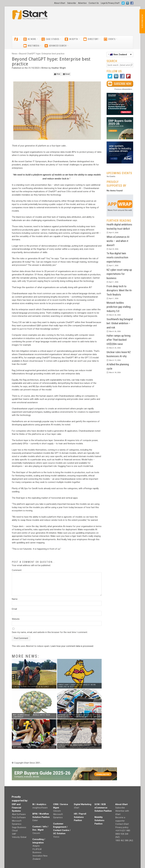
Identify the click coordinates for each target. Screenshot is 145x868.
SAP (14, 834)
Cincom (36, 833)
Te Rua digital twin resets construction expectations (117, 257)
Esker (35, 820)
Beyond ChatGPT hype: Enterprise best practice (42, 54)
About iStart (60, 3)
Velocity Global (19, 837)
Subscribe (72, 3)
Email (66, 74)
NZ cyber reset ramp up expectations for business (119, 274)
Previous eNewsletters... (124, 89)
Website (16, 619)
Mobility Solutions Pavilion (99, 820)
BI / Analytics (39, 804)
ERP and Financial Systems (17, 808)
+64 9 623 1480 (123, 831)
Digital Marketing (83, 804)
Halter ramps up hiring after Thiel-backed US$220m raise (118, 340)
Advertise (82, 3)
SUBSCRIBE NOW (142, 21)
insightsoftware (40, 808)
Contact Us (94, 3)
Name (15, 599)
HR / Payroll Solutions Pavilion (80, 817)
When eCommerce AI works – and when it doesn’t (118, 241)
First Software (19, 817)
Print (57, 74)
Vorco (56, 837)
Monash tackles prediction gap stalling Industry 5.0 (119, 307)
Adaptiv (36, 846)
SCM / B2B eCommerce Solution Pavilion (103, 808)
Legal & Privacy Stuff (110, 3)
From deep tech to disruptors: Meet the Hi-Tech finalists (119, 290)
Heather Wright (59, 68)
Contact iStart (122, 824)
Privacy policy (122, 827)
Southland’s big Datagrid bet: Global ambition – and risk (120, 323)
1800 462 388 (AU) (124, 840)
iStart (77, 808)
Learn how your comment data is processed (72, 646)
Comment (17, 570)
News (15, 54)
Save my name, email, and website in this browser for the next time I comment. (50, 632)
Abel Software (19, 814)
